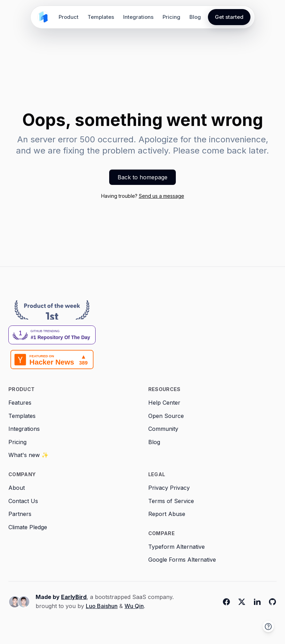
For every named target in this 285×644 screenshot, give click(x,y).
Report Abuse (167, 514)
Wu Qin (134, 606)
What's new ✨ (28, 455)
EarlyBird (74, 597)
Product (69, 17)
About (17, 488)
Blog (195, 17)
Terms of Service (171, 501)
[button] (268, 627)
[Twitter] (242, 602)
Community (163, 429)
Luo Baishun (102, 606)
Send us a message (162, 196)
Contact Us (23, 501)
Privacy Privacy (169, 488)
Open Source (166, 416)
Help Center (164, 403)
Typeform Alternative (177, 547)
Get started (229, 17)
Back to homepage (142, 177)
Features (20, 403)
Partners (20, 514)
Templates (101, 17)
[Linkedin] (257, 602)
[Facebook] (226, 602)
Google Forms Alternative (182, 560)
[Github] (272, 602)
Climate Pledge (28, 527)
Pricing (171, 17)
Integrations (138, 17)
